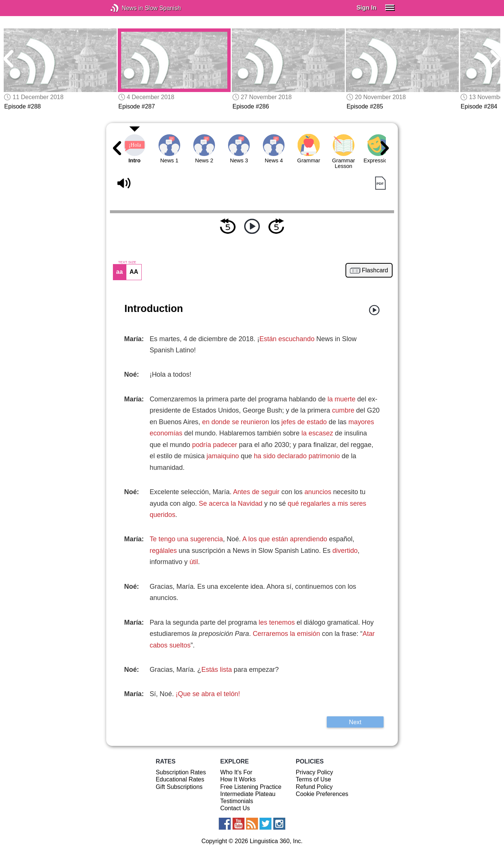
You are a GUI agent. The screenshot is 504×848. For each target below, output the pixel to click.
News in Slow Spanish (126, 8)
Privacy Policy (314, 772)
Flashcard (375, 270)
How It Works (238, 779)
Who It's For (236, 772)
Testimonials (237, 801)
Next (355, 722)
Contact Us (235, 808)
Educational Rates (180, 779)
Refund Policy (314, 787)
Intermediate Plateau (248, 794)
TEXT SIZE (127, 262)
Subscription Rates (181, 772)
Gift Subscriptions (179, 787)
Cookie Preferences (322, 794)
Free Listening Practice (251, 787)
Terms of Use (313, 779)
